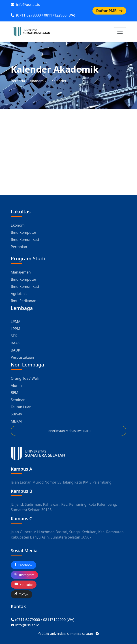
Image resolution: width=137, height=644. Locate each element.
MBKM (16, 421)
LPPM (15, 329)
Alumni (17, 385)
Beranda (18, 81)
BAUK (15, 350)
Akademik (38, 81)
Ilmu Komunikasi (25, 240)
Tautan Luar (21, 407)
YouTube (24, 585)
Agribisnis (19, 294)
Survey (16, 414)
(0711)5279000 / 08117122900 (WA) (43, 15)
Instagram (24, 575)
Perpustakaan (22, 357)
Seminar (18, 400)
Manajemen (21, 272)
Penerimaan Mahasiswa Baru (69, 431)
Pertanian (19, 247)
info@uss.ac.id (26, 4)
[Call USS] (43, 620)
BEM (15, 393)
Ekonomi (18, 225)
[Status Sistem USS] (97, 634)
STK (14, 336)
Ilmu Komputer (24, 232)
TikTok (21, 595)
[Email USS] (25, 625)
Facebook (24, 565)
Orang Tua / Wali (25, 378)
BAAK (15, 343)
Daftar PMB (109, 11)
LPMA (16, 322)
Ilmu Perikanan (24, 301)
